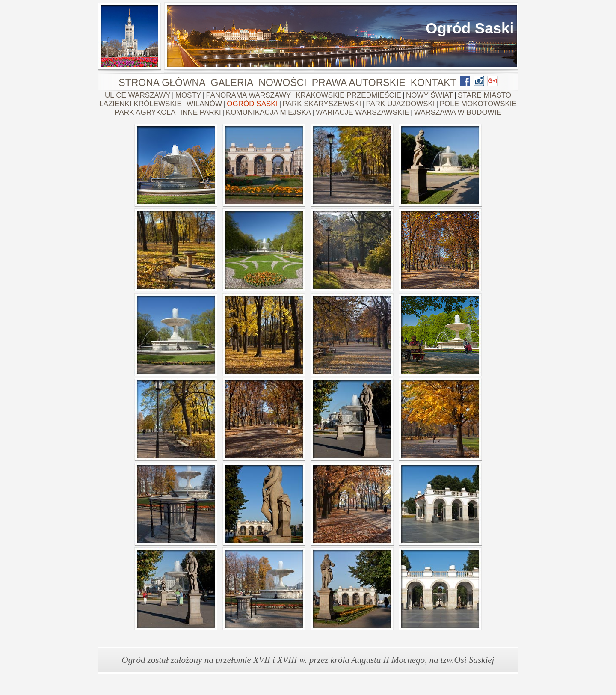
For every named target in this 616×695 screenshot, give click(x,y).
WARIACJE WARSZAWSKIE (362, 112)
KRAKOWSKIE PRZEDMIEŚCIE (348, 95)
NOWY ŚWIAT (429, 95)
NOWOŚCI (282, 83)
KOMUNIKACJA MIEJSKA (268, 112)
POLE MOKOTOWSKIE (478, 104)
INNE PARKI (201, 112)
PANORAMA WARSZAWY (248, 95)
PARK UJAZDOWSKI (400, 104)
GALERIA (232, 83)
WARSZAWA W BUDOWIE (458, 112)
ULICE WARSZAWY (138, 95)
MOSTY (188, 95)
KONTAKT (434, 83)
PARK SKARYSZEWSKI (322, 104)
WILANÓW (204, 104)
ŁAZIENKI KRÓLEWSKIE (141, 104)
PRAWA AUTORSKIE (359, 83)
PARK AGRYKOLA (145, 112)
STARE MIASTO (484, 95)
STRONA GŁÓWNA (162, 83)
